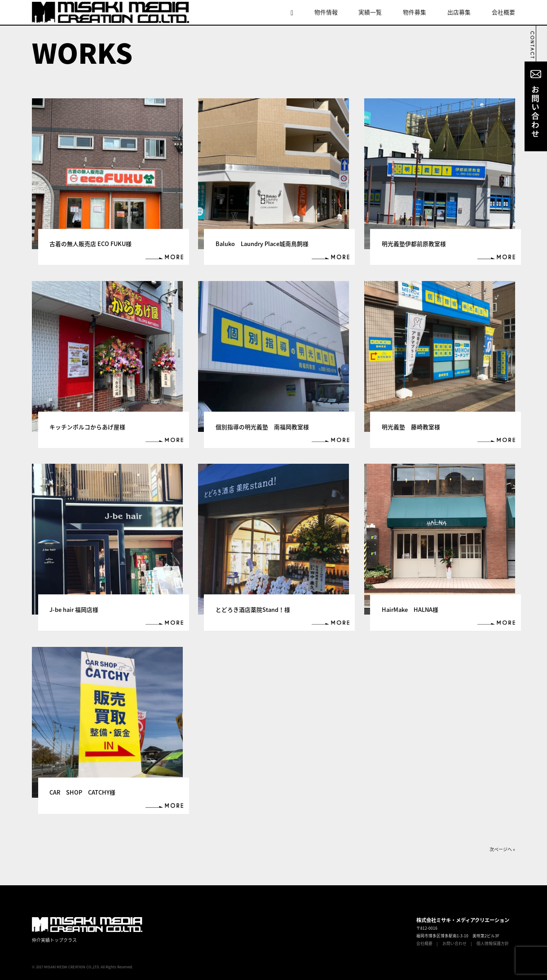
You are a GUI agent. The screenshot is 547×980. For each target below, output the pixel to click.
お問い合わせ (454, 943)
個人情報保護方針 (493, 943)
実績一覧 (370, 12)
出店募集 (459, 12)
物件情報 (326, 12)
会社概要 (503, 12)
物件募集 (415, 12)
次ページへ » (502, 849)
